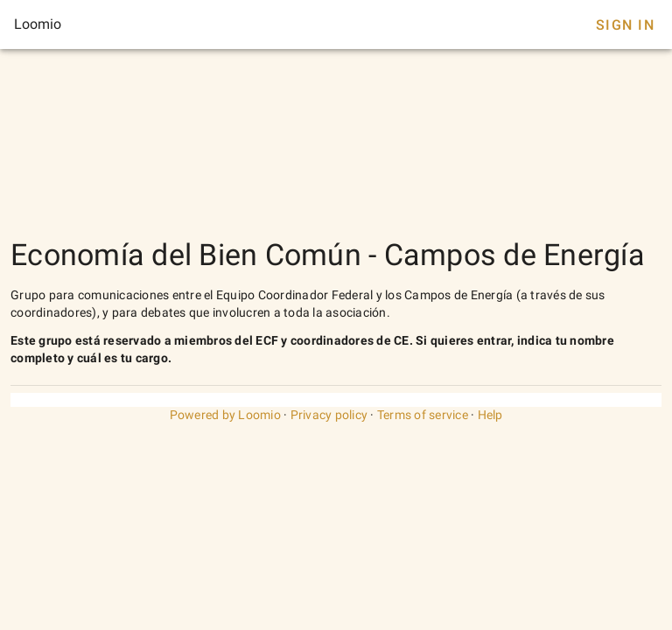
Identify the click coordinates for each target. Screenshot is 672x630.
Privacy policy (329, 415)
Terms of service (423, 415)
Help (490, 415)
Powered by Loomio (225, 415)
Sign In (625, 25)
